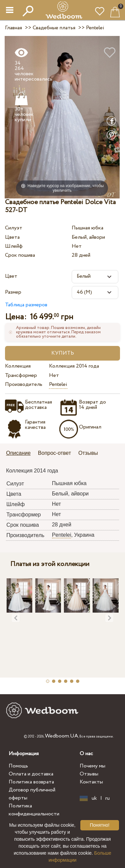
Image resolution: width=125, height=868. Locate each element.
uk (94, 798)
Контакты (91, 782)
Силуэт (14, 228)
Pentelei (58, 384)
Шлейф (14, 246)
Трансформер (21, 375)
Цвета (12, 237)
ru (107, 798)
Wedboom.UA (61, 736)
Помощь (18, 766)
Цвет (11, 276)
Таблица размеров (26, 305)
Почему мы (92, 766)
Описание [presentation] (18, 453)
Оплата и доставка (31, 774)
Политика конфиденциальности (34, 810)
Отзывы (89, 774)
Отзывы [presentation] (88, 453)
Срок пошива (20, 255)
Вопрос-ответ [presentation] (54, 453)
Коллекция (18, 366)
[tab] (21, 454)
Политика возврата (31, 782)
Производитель (24, 384)
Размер (13, 292)
